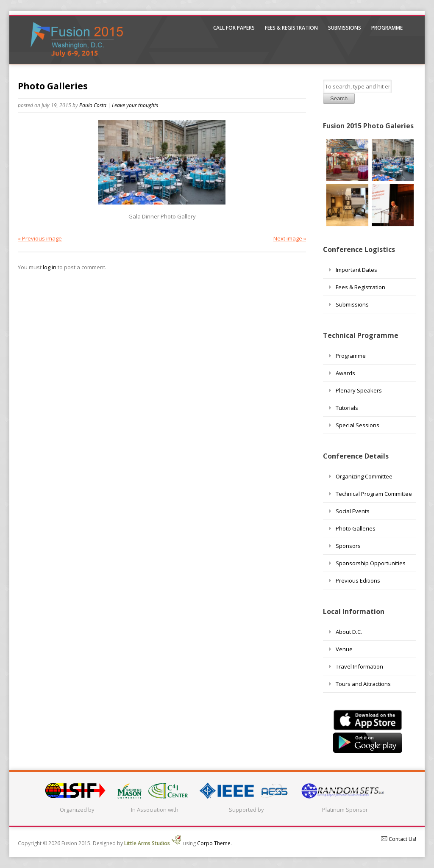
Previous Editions (358, 581)
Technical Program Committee (374, 494)
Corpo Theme (214, 843)
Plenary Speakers (359, 390)
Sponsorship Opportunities (371, 563)
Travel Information (359, 666)
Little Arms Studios (153, 843)
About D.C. (349, 632)
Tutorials (347, 408)
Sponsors (348, 546)
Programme (387, 28)
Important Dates (356, 270)
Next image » (290, 238)
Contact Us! (399, 839)
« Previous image (40, 238)
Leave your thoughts (135, 105)
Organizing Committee (364, 476)
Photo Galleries (53, 86)
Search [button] (339, 98)
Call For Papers (234, 28)
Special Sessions (357, 425)
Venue (344, 649)
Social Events (353, 511)
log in (50, 267)
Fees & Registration (291, 28)
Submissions (345, 28)
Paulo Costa (93, 105)
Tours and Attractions (363, 684)
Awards (345, 373)
